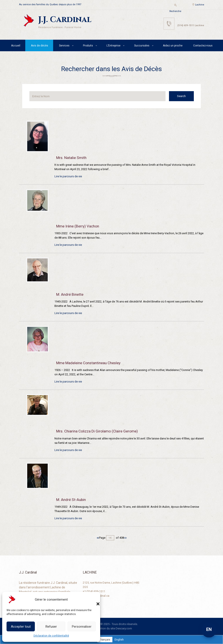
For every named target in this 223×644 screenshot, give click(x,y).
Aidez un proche (173, 46)
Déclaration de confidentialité (51, 636)
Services (64, 46)
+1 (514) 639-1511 (94, 591)
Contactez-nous (203, 46)
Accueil (16, 46)
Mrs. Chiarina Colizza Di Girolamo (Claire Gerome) (97, 431)
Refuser (51, 627)
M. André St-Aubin (71, 500)
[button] (94, 600)
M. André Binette (70, 294)
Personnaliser (82, 627)
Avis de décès (40, 46)
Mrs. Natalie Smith (71, 158)
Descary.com (124, 628)
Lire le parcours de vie (68, 176)
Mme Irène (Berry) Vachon (78, 226)
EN (209, 629)
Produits (88, 46)
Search (181, 96)
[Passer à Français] (105, 640)
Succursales (142, 46)
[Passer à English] (119, 640)
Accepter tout (21, 627)
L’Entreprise (113, 46)
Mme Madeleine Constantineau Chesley (88, 363)
